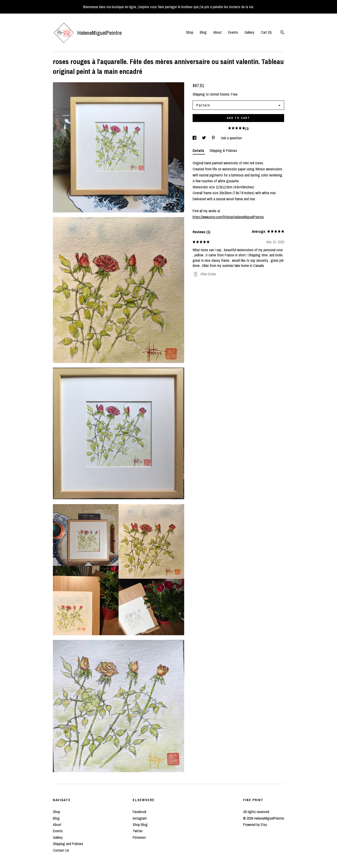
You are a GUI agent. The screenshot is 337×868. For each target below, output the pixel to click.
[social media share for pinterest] (214, 138)
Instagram (140, 818)
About (217, 32)
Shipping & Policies (223, 151)
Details (199, 151)
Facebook (139, 812)
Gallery (249, 32)
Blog (203, 32)
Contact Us (61, 850)
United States (220, 94)
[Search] (282, 33)
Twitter (138, 831)
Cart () (266, 32)
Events (233, 32)
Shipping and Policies (68, 844)
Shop (190, 32)
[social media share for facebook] (195, 138)
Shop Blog (140, 825)
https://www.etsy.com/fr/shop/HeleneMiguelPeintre (228, 217)
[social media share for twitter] (204, 138)
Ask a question (231, 138)
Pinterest (139, 837)
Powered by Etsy (255, 825)
